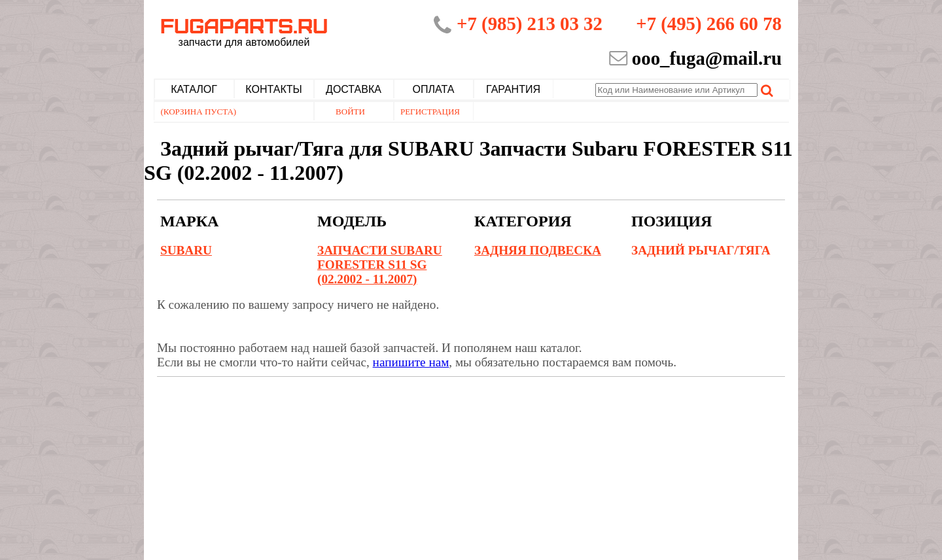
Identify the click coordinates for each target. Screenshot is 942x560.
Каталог (194, 89)
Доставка (354, 89)
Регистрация (430, 112)
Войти (350, 112)
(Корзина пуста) (199, 112)
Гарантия (513, 89)
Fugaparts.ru (244, 31)
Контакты (273, 89)
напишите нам (411, 362)
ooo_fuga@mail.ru (707, 58)
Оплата (434, 89)
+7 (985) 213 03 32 (530, 24)
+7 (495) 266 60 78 (709, 24)
